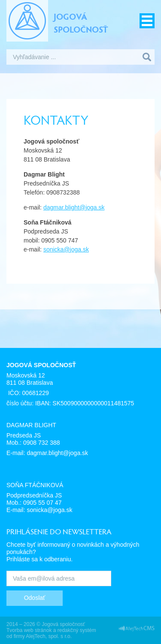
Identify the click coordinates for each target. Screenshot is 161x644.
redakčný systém (77, 630)
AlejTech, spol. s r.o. (49, 636)
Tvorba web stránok (29, 630)
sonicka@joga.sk (66, 249)
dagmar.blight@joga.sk (74, 207)
